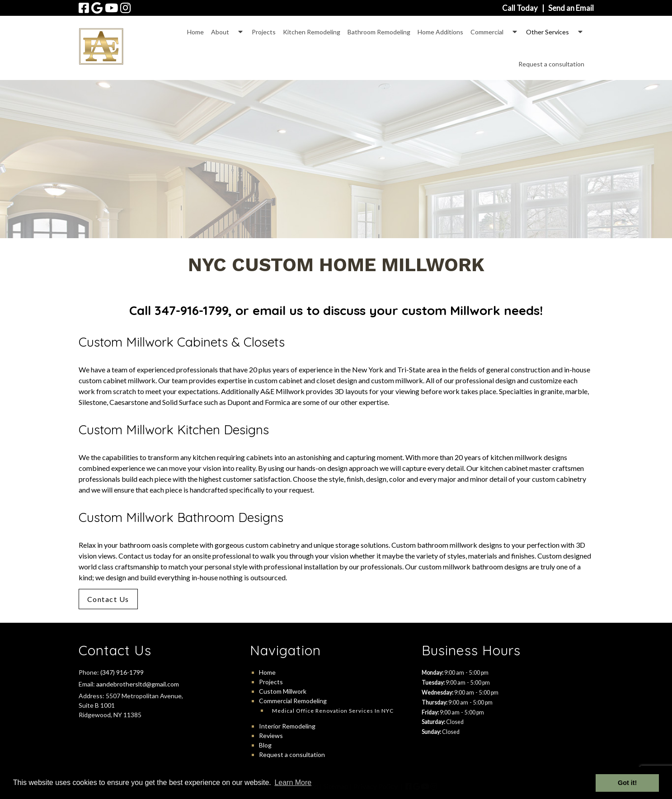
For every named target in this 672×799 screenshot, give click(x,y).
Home (195, 32)
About (220, 32)
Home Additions (440, 32)
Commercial (487, 32)
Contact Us (108, 599)
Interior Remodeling (287, 726)
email (269, 310)
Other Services (547, 32)
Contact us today (145, 556)
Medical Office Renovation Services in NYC (333, 711)
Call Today (520, 8)
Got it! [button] (627, 783)
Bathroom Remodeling (379, 32)
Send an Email (571, 8)
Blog (265, 745)
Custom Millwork (283, 691)
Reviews (271, 736)
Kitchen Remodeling (312, 32)
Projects (264, 32)
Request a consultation (551, 64)
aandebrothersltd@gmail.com (138, 684)
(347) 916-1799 (122, 672)
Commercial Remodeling (293, 701)
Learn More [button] (293, 783)
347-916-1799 (191, 310)
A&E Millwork (282, 391)
